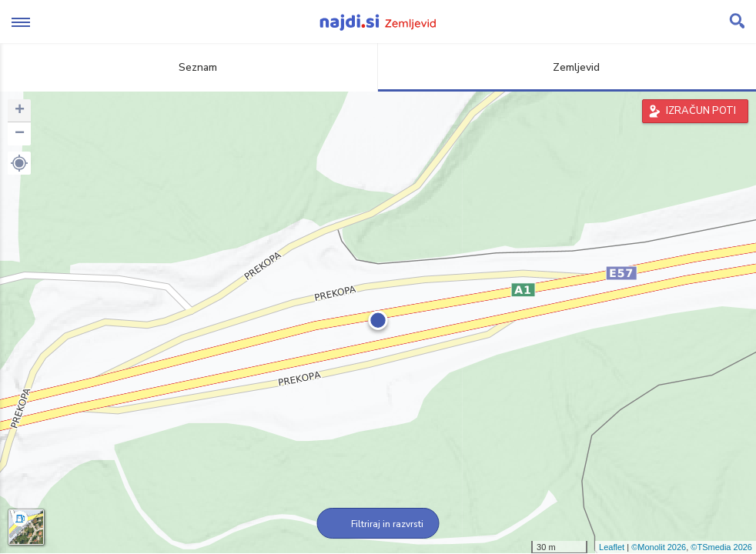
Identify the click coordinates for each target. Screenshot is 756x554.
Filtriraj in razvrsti (378, 524)
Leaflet (612, 547)
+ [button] (20, 111)
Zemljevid (567, 67)
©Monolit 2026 (659, 547)
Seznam (189, 67)
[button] (19, 163)
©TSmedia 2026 (721, 547)
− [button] (20, 134)
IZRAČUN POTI (701, 111)
